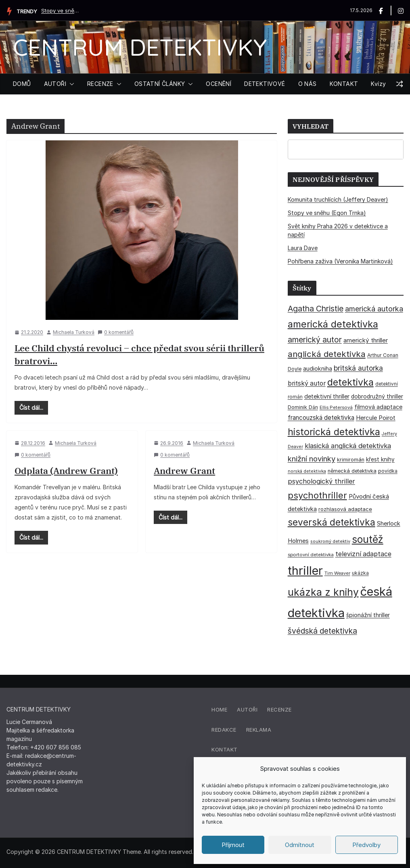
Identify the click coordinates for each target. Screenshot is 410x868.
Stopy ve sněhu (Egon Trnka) (61, 10)
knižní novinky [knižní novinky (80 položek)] (312, 459)
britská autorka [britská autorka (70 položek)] (358, 368)
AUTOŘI (55, 84)
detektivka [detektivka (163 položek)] (350, 382)
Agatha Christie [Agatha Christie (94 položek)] (316, 309)
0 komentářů (116, 332)
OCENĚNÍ (219, 84)
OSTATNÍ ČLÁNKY (160, 84)
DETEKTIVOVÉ (265, 84)
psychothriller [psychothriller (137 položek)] (317, 495)
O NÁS (307, 84)
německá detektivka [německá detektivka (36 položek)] (352, 471)
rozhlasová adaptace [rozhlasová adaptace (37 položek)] (345, 509)
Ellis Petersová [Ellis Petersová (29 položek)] (336, 407)
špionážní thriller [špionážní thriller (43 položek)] (368, 615)
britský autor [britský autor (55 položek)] (307, 383)
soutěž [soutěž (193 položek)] (368, 539)
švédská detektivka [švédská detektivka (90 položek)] (322, 631)
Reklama (259, 730)
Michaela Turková (74, 332)
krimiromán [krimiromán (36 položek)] (351, 460)
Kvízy (378, 84)
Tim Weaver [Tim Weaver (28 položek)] (337, 573)
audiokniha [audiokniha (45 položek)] (318, 368)
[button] (70, 84)
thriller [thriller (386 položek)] (305, 571)
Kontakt (225, 749)
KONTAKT (344, 84)
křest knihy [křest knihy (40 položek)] (380, 459)
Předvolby (366, 845)
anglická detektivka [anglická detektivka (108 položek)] (327, 354)
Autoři (247, 709)
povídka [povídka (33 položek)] (388, 471)
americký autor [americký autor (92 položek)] (315, 340)
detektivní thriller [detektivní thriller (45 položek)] (327, 396)
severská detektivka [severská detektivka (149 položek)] (332, 522)
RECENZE (100, 84)
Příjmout (233, 845)
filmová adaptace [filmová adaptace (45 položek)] (378, 407)
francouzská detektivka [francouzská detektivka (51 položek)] (321, 418)
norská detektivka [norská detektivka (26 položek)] (307, 471)
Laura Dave (303, 248)
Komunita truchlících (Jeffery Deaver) (338, 199)
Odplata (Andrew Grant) (66, 471)
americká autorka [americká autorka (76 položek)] (374, 309)
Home (219, 709)
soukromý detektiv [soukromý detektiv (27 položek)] (330, 541)
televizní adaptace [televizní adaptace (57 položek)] (363, 554)
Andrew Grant (184, 471)
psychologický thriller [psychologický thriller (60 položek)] (321, 481)
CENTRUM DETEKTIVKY (140, 47)
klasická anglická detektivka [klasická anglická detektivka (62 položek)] (348, 446)
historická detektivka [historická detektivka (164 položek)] (334, 432)
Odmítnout (300, 845)
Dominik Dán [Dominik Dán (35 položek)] (303, 407)
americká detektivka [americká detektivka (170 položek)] (333, 324)
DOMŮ (22, 84)
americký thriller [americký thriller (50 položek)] (366, 340)
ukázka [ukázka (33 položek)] (360, 573)
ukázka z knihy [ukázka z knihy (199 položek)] (323, 592)
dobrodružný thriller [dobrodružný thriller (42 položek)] (377, 396)
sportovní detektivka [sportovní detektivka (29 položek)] (311, 555)
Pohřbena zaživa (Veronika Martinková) (340, 261)
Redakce (224, 730)
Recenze (279, 709)
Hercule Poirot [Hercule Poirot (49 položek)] (376, 418)
